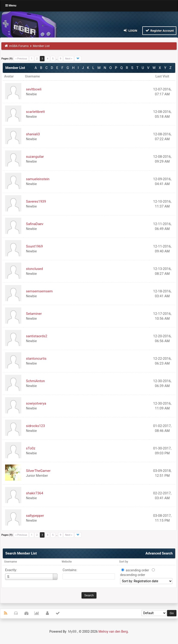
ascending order (137, 570)
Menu (11, 5)
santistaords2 (37, 336)
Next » (69, 59)
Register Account (159, 30)
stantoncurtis (36, 359)
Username (11, 562)
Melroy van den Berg (113, 632)
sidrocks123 (35, 426)
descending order (133, 575)
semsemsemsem (39, 291)
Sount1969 (34, 246)
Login (130, 30)
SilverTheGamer (38, 471)
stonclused (34, 269)
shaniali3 (33, 134)
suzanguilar (35, 157)
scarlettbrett (35, 112)
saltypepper (35, 516)
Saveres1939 (36, 201)
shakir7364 (35, 493)
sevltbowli (34, 89)
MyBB (72, 632)
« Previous (21, 59)
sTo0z (31, 448)
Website (67, 562)
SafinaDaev (35, 224)
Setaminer (34, 314)
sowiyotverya (36, 403)
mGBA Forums (19, 46)
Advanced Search (159, 553)
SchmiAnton (35, 381)
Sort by (124, 562)
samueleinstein (38, 179)
